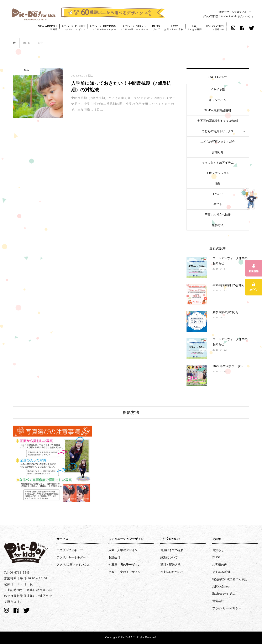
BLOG (156, 28)
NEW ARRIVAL (48, 28)
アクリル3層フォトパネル (73, 565)
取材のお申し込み (224, 594)
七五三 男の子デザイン (125, 565)
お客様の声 (220, 565)
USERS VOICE (215, 28)
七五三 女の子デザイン (125, 572)
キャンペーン (218, 100)
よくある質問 (221, 572)
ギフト (218, 204)
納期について (169, 557)
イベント (218, 194)
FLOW (174, 28)
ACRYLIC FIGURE (74, 28)
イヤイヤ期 (218, 89)
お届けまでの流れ (172, 550)
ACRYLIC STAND (134, 28)
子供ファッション (218, 173)
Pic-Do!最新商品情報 (218, 110)
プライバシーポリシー (227, 608)
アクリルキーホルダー (71, 557)
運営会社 (218, 601)
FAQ (195, 28)
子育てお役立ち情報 (218, 215)
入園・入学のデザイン (123, 550)
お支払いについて (172, 572)
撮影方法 (218, 225)
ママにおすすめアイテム (218, 163)
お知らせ (218, 152)
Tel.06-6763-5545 (17, 573)
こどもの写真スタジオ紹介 (218, 142)
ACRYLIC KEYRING (103, 28)
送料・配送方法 (171, 565)
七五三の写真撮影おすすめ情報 (218, 121)
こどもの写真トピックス (218, 131)
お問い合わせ (221, 587)
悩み (218, 183)
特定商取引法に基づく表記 (230, 579)
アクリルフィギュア (70, 550)
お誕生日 (114, 557)
